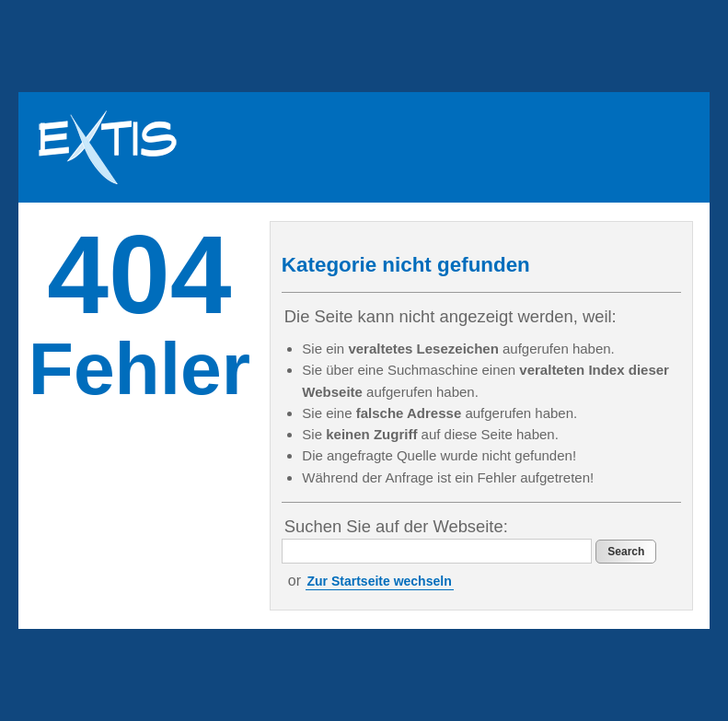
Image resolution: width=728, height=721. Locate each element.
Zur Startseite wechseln (380, 581)
